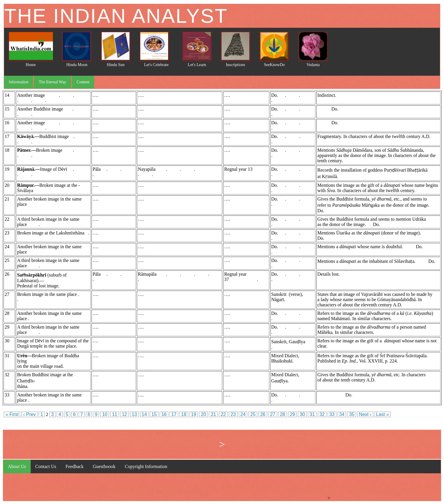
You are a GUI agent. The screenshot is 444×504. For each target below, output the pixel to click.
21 (213, 414)
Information (19, 82)
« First (12, 414)
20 (203, 414)
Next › (365, 414)
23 (233, 414)
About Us (17, 466)
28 (283, 414)
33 (332, 414)
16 (164, 414)
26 (263, 414)
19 (194, 414)
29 (293, 414)
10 (105, 414)
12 (125, 414)
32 (322, 414)
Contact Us (46, 466)
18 (184, 414)
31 (312, 414)
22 (223, 414)
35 (352, 414)
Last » (383, 414)
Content (83, 82)
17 (174, 414)
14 (144, 414)
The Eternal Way (52, 82)
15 (154, 414)
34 (342, 414)
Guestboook (104, 466)
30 (302, 414)
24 (243, 414)
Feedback (74, 466)
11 (115, 414)
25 (253, 414)
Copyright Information (146, 466)
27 (273, 414)
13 (134, 414)
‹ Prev (29, 414)
